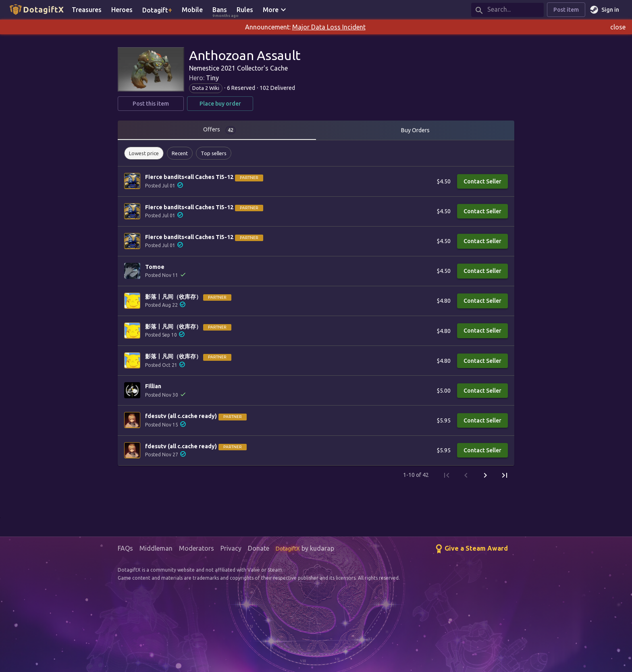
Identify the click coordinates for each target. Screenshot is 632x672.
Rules (245, 10)
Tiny (212, 78)
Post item (566, 10)
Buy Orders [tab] (415, 130)
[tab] (217, 130)
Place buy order (220, 104)
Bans (222, 10)
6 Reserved (241, 88)
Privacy (231, 548)
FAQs (125, 548)
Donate (259, 548)
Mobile (192, 10)
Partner (249, 178)
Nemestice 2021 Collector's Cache (238, 68)
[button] (144, 153)
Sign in (605, 10)
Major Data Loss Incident (329, 27)
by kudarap (305, 548)
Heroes (122, 10)
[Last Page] (505, 475)
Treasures (87, 10)
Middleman (156, 548)
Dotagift (157, 10)
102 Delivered (277, 88)
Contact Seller (482, 182)
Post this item (151, 104)
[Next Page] (485, 475)
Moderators (196, 548)
